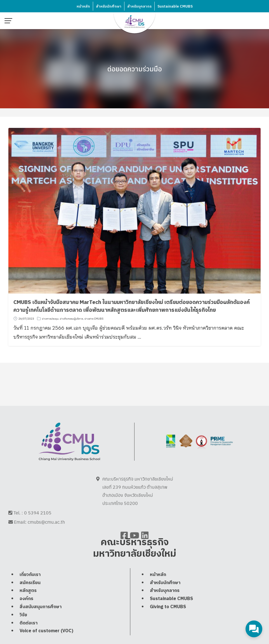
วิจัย (23, 627)
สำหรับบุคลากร (139, 6)
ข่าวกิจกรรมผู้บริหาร (71, 319)
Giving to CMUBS (168, 619)
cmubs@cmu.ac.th (46, 528)
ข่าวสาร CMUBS (94, 319)
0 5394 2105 (38, 519)
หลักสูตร (28, 603)
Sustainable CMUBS (175, 6)
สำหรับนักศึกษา (109, 6)
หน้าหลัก (83, 6)
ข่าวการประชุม (50, 319)
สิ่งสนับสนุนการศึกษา (41, 619)
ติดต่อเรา (29, 635)
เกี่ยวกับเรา (30, 587)
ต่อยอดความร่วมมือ (135, 69)
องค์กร (26, 611)
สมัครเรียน (30, 595)
